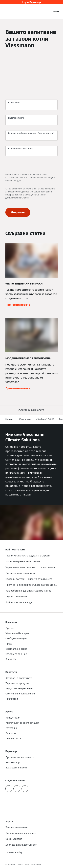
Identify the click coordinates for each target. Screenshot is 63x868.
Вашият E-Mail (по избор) (20, 149)
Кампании (25, 419)
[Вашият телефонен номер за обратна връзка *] (32, 137)
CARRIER (37, 864)
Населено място (16, 118)
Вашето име (14, 102)
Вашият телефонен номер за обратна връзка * (31, 133)
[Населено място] (32, 122)
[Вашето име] (32, 106)
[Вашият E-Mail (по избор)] (32, 152)
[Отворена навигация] (56, 11)
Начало (10, 419)
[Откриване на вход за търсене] (48, 11)
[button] (32, 410)
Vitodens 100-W (45, 419)
